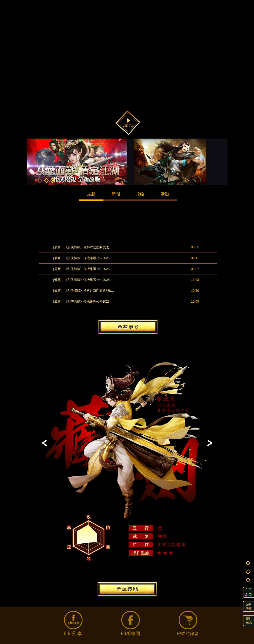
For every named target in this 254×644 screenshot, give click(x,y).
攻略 (140, 194)
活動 (165, 194)
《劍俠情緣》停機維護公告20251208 (84, 280)
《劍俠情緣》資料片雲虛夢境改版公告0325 (84, 247)
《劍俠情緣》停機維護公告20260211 (84, 258)
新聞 (116, 194)
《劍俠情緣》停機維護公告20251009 (84, 302)
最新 (91, 194)
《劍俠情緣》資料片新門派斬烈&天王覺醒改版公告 (84, 291)
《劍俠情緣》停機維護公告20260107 (84, 269)
